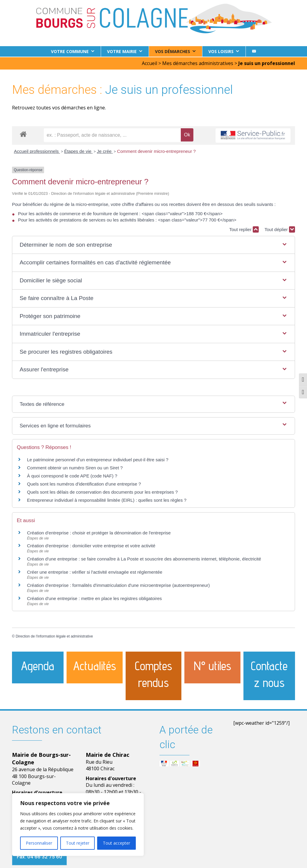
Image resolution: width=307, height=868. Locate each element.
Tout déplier (280, 229)
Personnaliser (39, 843)
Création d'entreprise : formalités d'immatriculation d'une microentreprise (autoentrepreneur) (118, 585)
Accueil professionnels (37, 151)
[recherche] (112, 135)
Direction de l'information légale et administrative (54, 636)
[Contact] (254, 51)
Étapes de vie (78, 151)
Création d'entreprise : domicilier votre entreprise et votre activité (92, 545)
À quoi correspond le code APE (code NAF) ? (72, 475)
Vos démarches (173, 51)
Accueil (149, 63)
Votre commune (70, 51)
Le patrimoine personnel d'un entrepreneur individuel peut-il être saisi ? (98, 459)
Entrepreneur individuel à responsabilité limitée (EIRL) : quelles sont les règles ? (107, 499)
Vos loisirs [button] (221, 51)
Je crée (105, 151)
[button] (153, 244)
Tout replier (244, 229)
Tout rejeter (78, 843)
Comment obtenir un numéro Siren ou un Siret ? (75, 467)
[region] (78, 825)
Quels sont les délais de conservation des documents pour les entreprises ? (102, 491)
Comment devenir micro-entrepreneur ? (156, 151)
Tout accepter (116, 843)
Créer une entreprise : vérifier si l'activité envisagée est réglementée (95, 571)
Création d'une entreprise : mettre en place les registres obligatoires (94, 598)
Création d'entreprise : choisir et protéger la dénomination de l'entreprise (99, 532)
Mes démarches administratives (198, 63)
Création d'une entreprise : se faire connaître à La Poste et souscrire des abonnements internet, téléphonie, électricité (144, 558)
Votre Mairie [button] (122, 51)
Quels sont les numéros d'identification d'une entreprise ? (84, 483)
